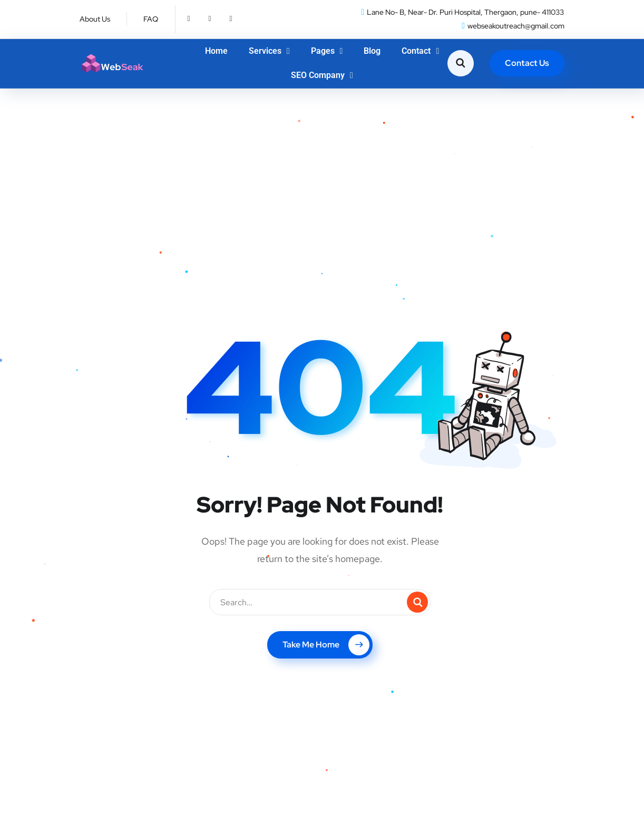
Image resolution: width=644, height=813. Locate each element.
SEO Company (322, 75)
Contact (420, 51)
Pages (327, 51)
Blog (372, 51)
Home (216, 51)
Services (269, 51)
